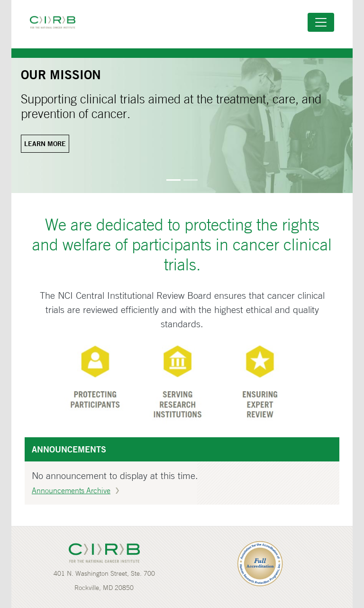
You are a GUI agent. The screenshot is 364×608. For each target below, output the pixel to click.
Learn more (45, 144)
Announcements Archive (71, 490)
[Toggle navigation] (321, 22)
